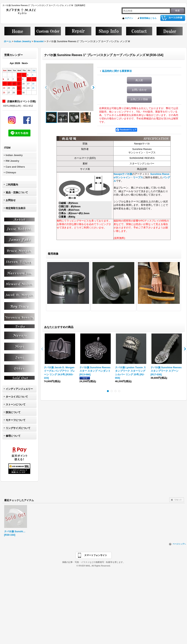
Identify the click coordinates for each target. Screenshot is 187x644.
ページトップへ (179, 544)
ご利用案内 (12, 185)
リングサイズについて (18, 428)
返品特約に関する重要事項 (117, 71)
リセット (178, 500)
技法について (13, 412)
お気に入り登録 (139, 99)
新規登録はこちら (148, 18)
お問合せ (11, 200)
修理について (13, 436)
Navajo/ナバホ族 (123, 174)
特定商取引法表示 (16, 208)
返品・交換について (17, 192)
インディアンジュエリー (19, 389)
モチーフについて (16, 420)
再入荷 (139, 80)
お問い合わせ (139, 90)
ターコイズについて (17, 397)
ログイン (129, 18)
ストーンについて (16, 404)
